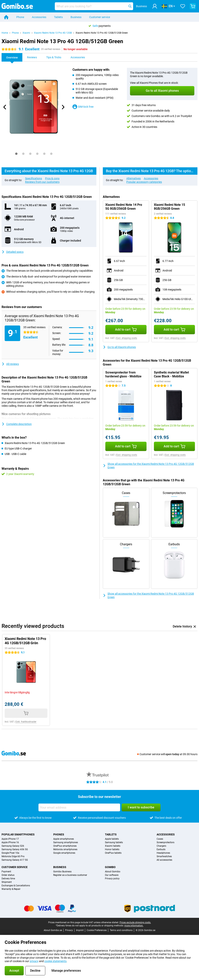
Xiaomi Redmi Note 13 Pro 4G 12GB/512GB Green (102, 33)
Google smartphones (64, 853)
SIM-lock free (83, 107)
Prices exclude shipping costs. (135, 922)
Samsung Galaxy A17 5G (15, 860)
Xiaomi (26, 33)
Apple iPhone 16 (10, 842)
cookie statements (55, 961)
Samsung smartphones (66, 842)
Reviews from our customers (42, 182)
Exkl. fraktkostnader (26, 722)
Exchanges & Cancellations (16, 886)
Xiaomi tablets (113, 846)
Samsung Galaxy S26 (13, 846)
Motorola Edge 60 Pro (13, 856)
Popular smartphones (18, 834)
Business (76, 17)
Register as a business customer (70, 875)
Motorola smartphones (65, 849)
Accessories (39, 17)
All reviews (10, 364)
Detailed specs (13, 252)
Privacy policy (112, 879)
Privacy (69, 930)
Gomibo (110, 867)
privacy (34, 961)
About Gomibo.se (53, 930)
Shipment (7, 882)
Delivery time (8, 879)
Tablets (58, 17)
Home (5, 33)
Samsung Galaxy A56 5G (15, 849)
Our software (112, 875)
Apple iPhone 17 (10, 839)
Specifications (34, 178)
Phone (20, 17)
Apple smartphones (64, 839)
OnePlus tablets (113, 853)
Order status (8, 875)
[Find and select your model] (94, 6)
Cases (160, 839)
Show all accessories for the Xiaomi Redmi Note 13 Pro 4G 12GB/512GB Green (148, 466)
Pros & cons (52, 178)
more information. (134, 926)
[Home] (6, 17)
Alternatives (134, 178)
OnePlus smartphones (65, 846)
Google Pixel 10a (10, 853)
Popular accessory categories (144, 182)
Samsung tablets (114, 842)
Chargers (161, 846)
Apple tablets (112, 839)
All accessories (164, 860)
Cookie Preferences (97, 930)
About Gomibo (113, 872)
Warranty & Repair (11, 889)
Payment (6, 872)
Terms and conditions (121, 930)
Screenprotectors (165, 842)
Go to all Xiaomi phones (119, 347)
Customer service (100, 17)
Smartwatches (164, 856)
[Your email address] (79, 807)
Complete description (17, 424)
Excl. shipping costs (127, 338)
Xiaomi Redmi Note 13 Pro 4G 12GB (53, 33)
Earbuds (161, 849)
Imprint (80, 930)
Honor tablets (112, 849)
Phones (59, 834)
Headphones (163, 853)
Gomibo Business (62, 872)
